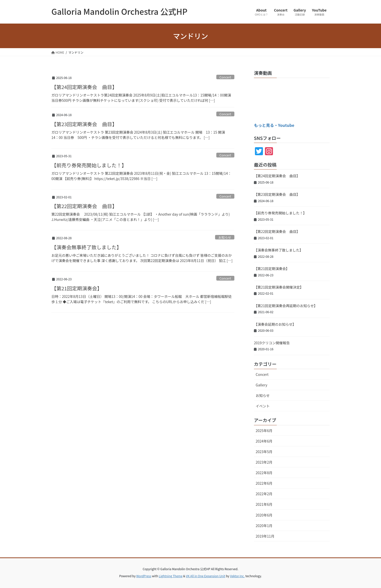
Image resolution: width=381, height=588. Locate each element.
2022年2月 (264, 494)
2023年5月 (264, 452)
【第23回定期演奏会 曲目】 (84, 124)
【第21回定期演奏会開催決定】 (279, 287)
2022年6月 (264, 483)
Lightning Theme (171, 576)
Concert (225, 77)
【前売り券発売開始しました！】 (89, 165)
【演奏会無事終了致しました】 (86, 247)
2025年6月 (264, 431)
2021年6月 (264, 504)
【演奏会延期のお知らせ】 (275, 324)
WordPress (144, 576)
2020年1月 (264, 526)
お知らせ (225, 237)
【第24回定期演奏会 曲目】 (84, 87)
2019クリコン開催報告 (272, 343)
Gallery (261, 385)
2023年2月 (264, 462)
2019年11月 (265, 536)
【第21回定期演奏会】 (77, 288)
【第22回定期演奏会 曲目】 (84, 206)
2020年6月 (264, 515)
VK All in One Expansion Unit (206, 576)
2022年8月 (264, 473)
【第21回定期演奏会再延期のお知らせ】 (286, 306)
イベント (263, 406)
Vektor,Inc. (237, 576)
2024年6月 (264, 441)
